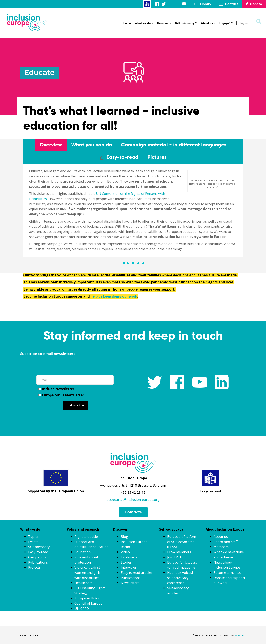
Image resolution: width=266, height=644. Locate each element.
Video (125, 552)
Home (127, 23)
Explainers (129, 557)
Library (206, 4)
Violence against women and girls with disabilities (88, 572)
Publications (38, 562)
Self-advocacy (186, 23)
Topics (33, 537)
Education (82, 552)
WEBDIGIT (240, 635)
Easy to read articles (137, 572)
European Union (87, 598)
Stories (126, 562)
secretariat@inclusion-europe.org (133, 500)
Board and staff (226, 542)
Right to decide (86, 537)
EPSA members (179, 552)
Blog (124, 537)
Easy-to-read (38, 552)
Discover (164, 23)
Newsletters (130, 583)
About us (208, 23)
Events (33, 542)
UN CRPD (82, 608)
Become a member (228, 572)
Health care (83, 583)
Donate (254, 4)
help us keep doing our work (114, 296)
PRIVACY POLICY (29, 635)
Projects (34, 567)
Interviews (129, 567)
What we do (144, 23)
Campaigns (37, 557)
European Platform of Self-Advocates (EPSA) (182, 542)
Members (221, 547)
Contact (232, 4)
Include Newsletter (56, 389)
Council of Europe (88, 603)
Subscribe (75, 405)
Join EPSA (174, 557)
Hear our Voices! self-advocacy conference (180, 578)
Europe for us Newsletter (61, 395)
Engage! (226, 23)
